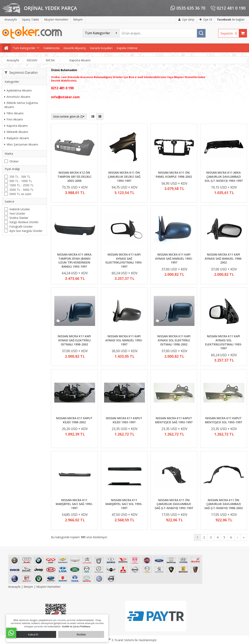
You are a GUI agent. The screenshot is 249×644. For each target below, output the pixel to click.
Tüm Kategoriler (24, 48)
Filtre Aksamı (14, 113)
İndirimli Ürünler (20, 209)
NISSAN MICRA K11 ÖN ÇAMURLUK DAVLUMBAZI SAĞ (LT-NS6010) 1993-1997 (174, 504)
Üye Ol (206, 19)
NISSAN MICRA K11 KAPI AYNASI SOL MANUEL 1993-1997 (124, 340)
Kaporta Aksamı (16, 126)
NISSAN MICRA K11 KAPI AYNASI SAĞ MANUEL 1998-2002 (223, 258)
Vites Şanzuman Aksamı (21, 144)
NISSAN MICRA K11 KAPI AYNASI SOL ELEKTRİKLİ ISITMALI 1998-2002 (174, 340)
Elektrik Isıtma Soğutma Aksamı (21, 105)
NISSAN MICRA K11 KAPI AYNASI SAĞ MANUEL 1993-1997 (174, 258)
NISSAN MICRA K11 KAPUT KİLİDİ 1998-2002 (74, 420)
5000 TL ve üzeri (20, 194)
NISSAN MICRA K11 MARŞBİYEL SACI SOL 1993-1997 (124, 504)
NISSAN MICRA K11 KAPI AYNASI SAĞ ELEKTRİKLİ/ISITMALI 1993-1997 (124, 260)
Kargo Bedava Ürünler (24, 222)
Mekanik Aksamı (16, 132)
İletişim (28, 587)
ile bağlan (231, 19)
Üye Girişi (186, 19)
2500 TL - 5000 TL (22, 190)
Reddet (81, 634)
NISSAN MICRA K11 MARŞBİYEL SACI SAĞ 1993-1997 (74, 504)
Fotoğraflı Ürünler (21, 227)
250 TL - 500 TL (20, 177)
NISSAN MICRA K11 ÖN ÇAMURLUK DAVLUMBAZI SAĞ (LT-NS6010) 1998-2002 (223, 504)
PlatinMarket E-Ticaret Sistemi (113, 640)
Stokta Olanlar (19, 218)
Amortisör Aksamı (17, 97)
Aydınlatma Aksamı (18, 90)
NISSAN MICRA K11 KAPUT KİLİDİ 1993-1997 (124, 420)
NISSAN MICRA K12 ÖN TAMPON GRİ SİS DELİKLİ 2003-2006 (74, 176)
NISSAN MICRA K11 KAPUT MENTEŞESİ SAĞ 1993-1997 (174, 420)
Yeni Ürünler (17, 213)
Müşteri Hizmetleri (48, 587)
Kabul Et (33, 634)
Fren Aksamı (14, 119)
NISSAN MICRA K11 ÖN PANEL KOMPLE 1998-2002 (174, 175)
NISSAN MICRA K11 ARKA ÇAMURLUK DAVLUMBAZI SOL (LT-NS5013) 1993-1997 (224, 176)
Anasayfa (15, 587)
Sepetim (230, 33)
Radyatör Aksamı (17, 138)
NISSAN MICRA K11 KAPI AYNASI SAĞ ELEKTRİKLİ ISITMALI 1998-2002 (74, 340)
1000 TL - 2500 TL (22, 185)
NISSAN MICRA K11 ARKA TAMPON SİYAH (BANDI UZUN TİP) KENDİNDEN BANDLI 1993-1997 (74, 260)
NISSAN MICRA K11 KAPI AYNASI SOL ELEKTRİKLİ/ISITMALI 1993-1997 (224, 342)
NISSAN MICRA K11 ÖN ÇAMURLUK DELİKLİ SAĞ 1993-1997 (124, 176)
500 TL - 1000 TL (21, 181)
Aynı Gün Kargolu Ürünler (26, 231)
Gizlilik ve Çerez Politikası (76, 626)
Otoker (14, 161)
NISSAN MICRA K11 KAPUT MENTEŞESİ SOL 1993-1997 (223, 420)
